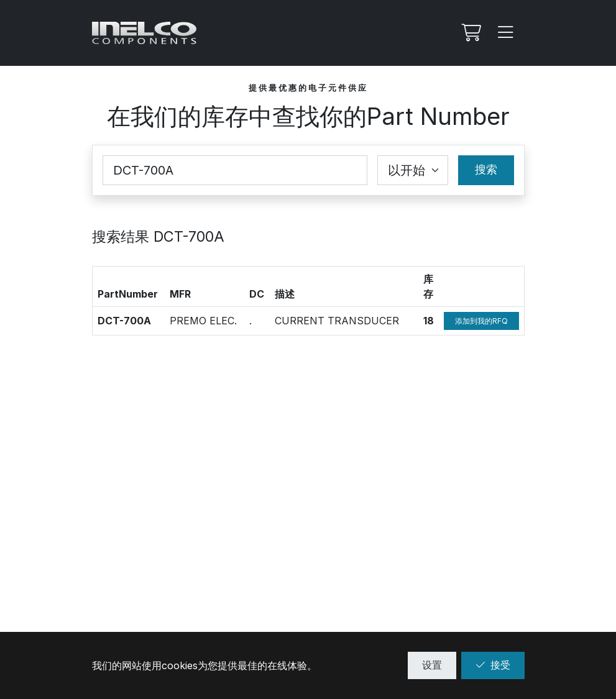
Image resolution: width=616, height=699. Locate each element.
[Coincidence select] (413, 170)
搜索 (486, 169)
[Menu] (506, 33)
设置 (432, 665)
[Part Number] (235, 170)
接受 (493, 665)
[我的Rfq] (470, 33)
